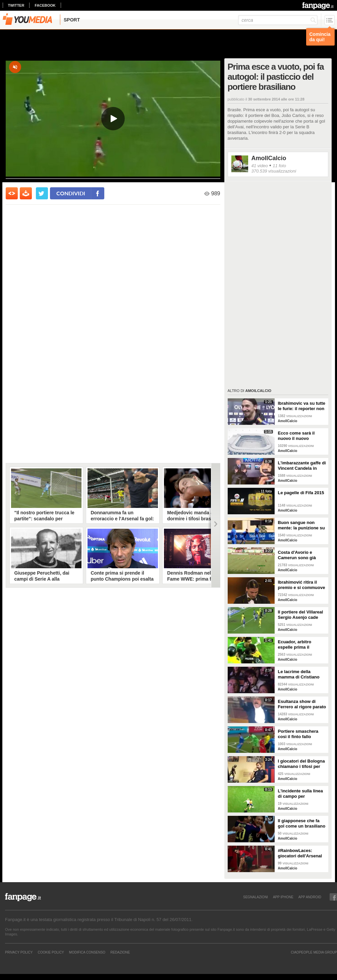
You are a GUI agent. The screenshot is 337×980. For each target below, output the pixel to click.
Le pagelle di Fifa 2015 (301, 493)
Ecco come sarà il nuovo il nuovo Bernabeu (296, 436)
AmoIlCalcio (269, 158)
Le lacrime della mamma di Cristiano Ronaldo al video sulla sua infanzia (301, 674)
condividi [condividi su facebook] (71, 193)
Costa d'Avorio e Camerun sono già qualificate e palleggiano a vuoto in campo (301, 555)
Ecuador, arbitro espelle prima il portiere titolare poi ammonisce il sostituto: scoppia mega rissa (298, 645)
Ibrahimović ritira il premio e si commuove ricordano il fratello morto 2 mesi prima (302, 585)
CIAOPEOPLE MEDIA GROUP (314, 952)
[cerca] (278, 20)
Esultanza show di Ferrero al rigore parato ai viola (302, 704)
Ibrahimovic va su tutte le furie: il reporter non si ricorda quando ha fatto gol (302, 406)
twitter (16, 5)
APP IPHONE (283, 897)
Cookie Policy (51, 952)
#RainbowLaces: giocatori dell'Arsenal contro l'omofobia (300, 853)
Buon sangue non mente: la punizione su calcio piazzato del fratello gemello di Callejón (301, 525)
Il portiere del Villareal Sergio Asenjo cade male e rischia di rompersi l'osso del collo (301, 615)
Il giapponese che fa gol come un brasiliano (302, 823)
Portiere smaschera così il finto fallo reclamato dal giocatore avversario (299, 734)
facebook (45, 5)
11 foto (279, 166)
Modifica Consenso (87, 952)
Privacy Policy (19, 952)
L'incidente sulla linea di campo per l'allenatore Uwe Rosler (302, 794)
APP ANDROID (310, 897)
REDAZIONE (120, 952)
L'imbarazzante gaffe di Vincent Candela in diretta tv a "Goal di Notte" (302, 466)
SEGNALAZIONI (256, 897)
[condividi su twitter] (42, 193)
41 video (260, 166)
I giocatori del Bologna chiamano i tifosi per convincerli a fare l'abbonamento (301, 764)
